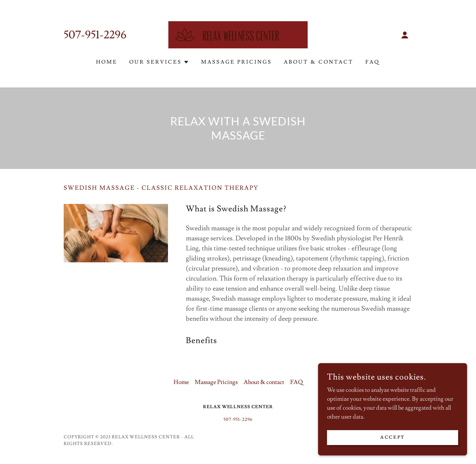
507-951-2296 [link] (95, 35)
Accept (392, 443)
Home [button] (181, 382)
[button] (405, 35)
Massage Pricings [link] (237, 62)
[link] (238, 33)
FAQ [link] (373, 62)
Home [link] (107, 62)
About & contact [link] (319, 62)
